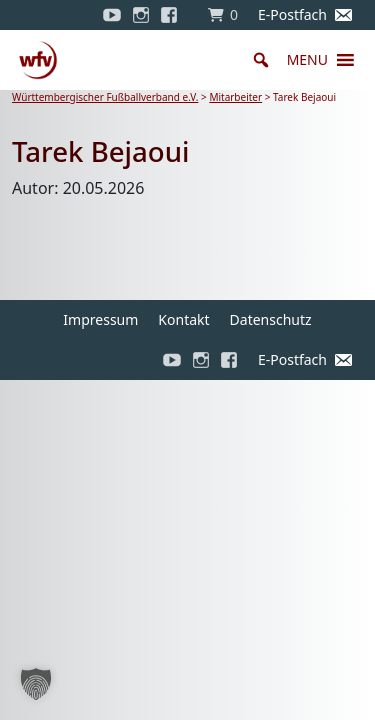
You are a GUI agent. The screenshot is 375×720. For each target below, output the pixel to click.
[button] (307, 60)
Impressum (100, 319)
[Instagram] (141, 15)
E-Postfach (292, 14)
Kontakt (183, 319)
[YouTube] (112, 15)
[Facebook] (174, 15)
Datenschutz (271, 319)
